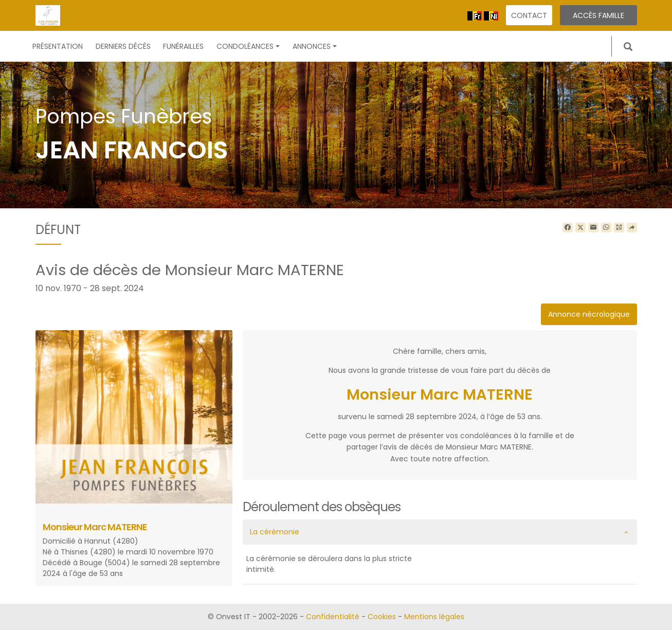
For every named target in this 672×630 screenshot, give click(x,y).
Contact (529, 15)
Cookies (382, 617)
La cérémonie (275, 532)
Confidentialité (333, 617)
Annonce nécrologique (589, 314)
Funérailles (183, 46)
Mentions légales (434, 617)
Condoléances (248, 46)
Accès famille (598, 15)
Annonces (315, 46)
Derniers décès (123, 46)
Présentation (58, 46)
